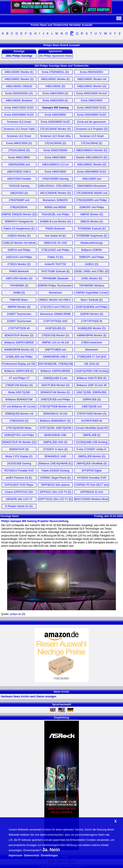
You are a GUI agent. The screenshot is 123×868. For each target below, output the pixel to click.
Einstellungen (49, 855)
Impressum (16, 855)
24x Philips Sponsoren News (55, 56)
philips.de (15, 614)
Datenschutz (32, 855)
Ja (45, 850)
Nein (55, 850)
